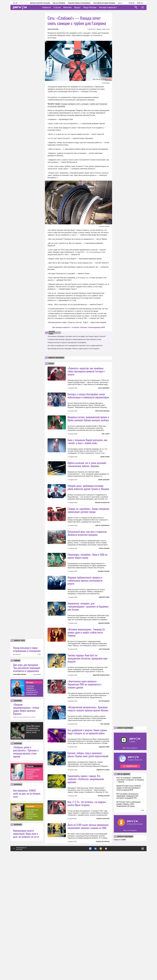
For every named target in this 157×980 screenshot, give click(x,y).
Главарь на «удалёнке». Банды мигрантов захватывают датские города (88, 549)
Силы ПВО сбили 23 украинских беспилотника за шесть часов (33, 846)
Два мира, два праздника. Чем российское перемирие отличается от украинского (27, 784)
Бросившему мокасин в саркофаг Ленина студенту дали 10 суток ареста (74, 349)
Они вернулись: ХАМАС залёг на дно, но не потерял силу (27, 910)
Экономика (30, 923)
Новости (47, 7)
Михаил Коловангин (102, 522)
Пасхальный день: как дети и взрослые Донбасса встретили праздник (87, 572)
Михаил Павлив (104, 681)
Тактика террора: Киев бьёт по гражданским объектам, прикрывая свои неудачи (87, 736)
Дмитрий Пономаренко (101, 753)
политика (18, 817)
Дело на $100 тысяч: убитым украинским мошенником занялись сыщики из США (88, 943)
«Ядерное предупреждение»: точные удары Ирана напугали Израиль (26, 825)
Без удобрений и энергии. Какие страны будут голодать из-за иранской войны (87, 829)
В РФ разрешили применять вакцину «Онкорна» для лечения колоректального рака (33, 890)
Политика (30, 799)
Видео (77, 7)
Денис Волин (105, 476)
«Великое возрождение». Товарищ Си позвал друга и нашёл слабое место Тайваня (86, 691)
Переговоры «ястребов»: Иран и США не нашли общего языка (87, 595)
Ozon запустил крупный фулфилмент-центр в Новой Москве (32, 931)
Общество (30, 883)
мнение (17, 777)
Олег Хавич (105, 434)
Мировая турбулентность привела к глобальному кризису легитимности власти (85, 639)
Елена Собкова (104, 587)
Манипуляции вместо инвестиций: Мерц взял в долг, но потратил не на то (26, 950)
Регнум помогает (108, 7)
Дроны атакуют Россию (40, 3)
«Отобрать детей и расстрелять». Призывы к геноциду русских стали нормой (26, 868)
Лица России (90, 7)
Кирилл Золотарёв (103, 935)
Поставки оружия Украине (104, 3)
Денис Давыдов (104, 499)
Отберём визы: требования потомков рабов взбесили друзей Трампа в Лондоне (88, 507)
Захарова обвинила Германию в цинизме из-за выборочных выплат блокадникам (32, 807)
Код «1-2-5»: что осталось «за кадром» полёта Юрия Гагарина (87, 920)
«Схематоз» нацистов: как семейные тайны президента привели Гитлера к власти (86, 371)
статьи (51, 364)
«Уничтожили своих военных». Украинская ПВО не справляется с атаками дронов (85, 762)
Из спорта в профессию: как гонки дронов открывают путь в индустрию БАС (75, 346)
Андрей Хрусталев (103, 867)
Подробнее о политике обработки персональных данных (110, 964)
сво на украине (123, 891)
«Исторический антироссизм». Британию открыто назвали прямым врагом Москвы (88, 786)
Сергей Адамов (104, 779)
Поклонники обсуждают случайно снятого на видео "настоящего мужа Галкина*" (77, 336)
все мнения (37, 791)
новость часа (19, 757)
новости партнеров (56, 358)
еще (143, 927)
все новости (17, 771)
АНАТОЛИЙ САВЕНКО (20, 791)
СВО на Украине (59, 3)
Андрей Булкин (104, 656)
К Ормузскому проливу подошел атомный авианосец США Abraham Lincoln (74, 339)
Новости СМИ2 (120, 956)
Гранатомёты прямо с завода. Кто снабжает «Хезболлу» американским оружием (86, 876)
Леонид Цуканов (104, 610)
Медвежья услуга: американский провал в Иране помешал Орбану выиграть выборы (88, 419)
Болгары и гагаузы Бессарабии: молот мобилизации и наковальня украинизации (88, 396)
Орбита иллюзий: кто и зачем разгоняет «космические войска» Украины (87, 484)
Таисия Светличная (103, 958)
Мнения (67, 7)
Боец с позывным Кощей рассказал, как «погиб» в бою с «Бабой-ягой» (87, 461)
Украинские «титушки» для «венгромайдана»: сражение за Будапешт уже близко (88, 665)
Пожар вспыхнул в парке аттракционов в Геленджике (27, 766)
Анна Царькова (53, 29)
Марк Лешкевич (104, 388)
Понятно (138, 964)
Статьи (57, 7)
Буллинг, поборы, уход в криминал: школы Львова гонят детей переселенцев (88, 852)
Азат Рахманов (104, 707)
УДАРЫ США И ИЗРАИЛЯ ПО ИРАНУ (24, 834)
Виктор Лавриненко (102, 564)
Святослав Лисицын (102, 411)
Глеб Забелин (105, 802)
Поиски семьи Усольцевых (79, 3)
